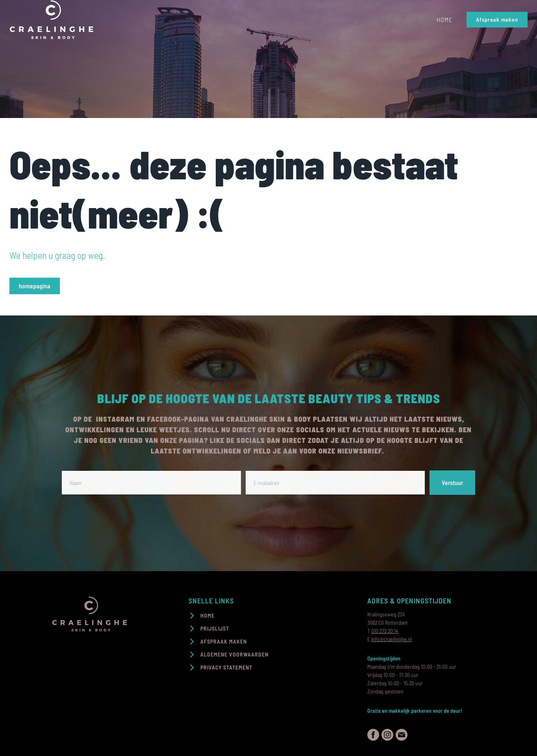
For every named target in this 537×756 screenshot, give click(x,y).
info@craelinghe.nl (392, 639)
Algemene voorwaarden (234, 654)
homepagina (35, 286)
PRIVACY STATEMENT (226, 667)
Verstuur (452, 482)
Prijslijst (215, 628)
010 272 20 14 (385, 631)
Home (444, 19)
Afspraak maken (497, 19)
